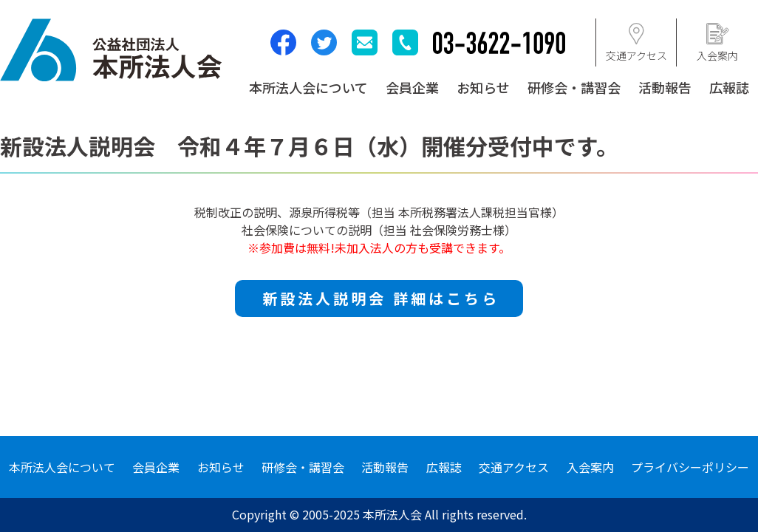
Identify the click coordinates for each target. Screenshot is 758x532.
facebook (283, 42)
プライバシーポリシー (690, 467)
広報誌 (729, 87)
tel (405, 42)
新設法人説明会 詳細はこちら (381, 298)
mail (365, 42)
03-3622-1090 (499, 43)
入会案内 (590, 467)
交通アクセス (514, 467)
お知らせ (483, 87)
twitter (324, 42)
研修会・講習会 (574, 87)
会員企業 (412, 87)
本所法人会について (308, 87)
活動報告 (665, 87)
